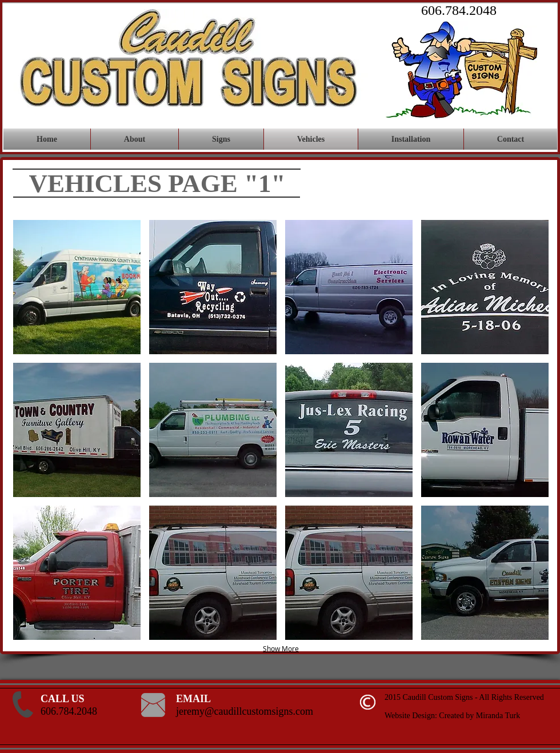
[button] (77, 287)
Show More (281, 648)
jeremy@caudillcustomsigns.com (245, 711)
